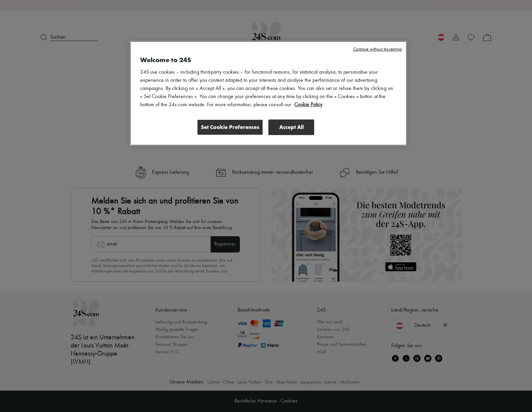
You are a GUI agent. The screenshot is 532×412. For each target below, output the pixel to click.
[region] (268, 93)
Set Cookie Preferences (230, 127)
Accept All (291, 127)
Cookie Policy (308, 105)
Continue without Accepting (377, 49)
